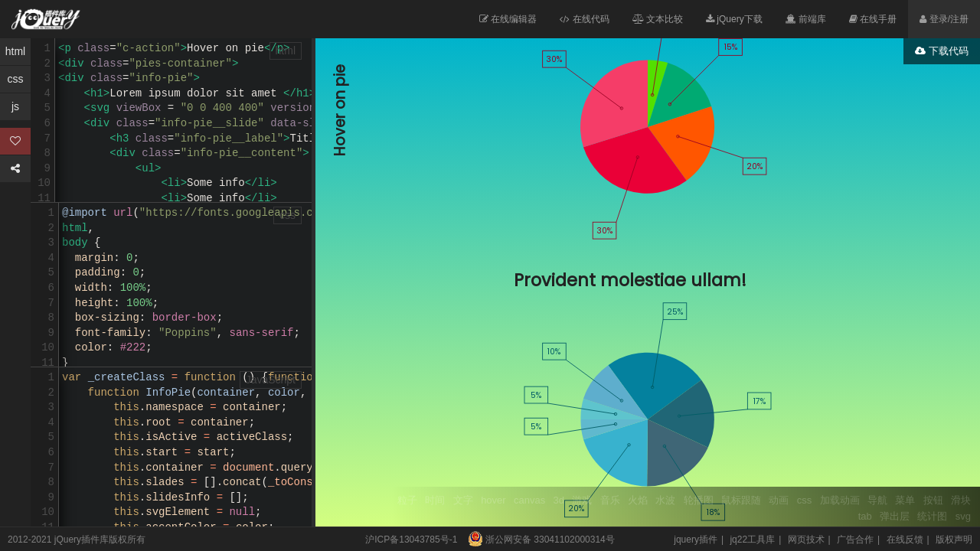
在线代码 (584, 19)
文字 (463, 500)
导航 (877, 500)
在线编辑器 (508, 19)
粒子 (407, 500)
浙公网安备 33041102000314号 (537, 540)
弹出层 (895, 516)
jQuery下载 (734, 19)
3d (559, 500)
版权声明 (954, 540)
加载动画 (840, 500)
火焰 (638, 500)
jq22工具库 (752, 540)
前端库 (806, 19)
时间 (435, 500)
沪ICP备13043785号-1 (411, 540)
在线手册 (873, 19)
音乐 (610, 500)
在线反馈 (905, 540)
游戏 (582, 500)
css (805, 500)
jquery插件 (696, 540)
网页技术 (806, 540)
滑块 (961, 500)
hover (493, 500)
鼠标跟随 (741, 500)
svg (963, 516)
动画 (779, 500)
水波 (665, 500)
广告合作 (855, 540)
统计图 (932, 516)
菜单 (905, 500)
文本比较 (658, 19)
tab (865, 516)
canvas (529, 500)
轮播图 (699, 500)
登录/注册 (944, 19)
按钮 (933, 500)
